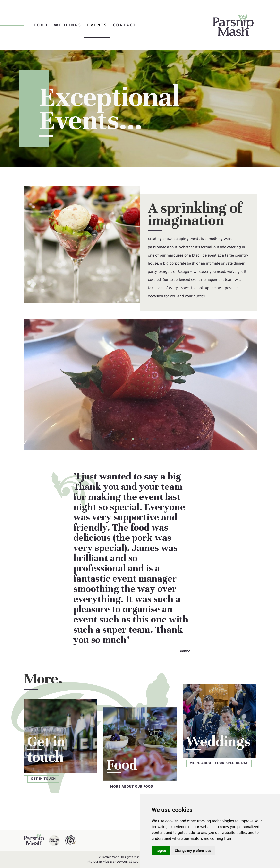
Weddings (68, 25)
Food (41, 25)
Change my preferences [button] (193, 851)
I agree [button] (161, 851)
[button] (126, 439)
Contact (125, 25)
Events (97, 25)
